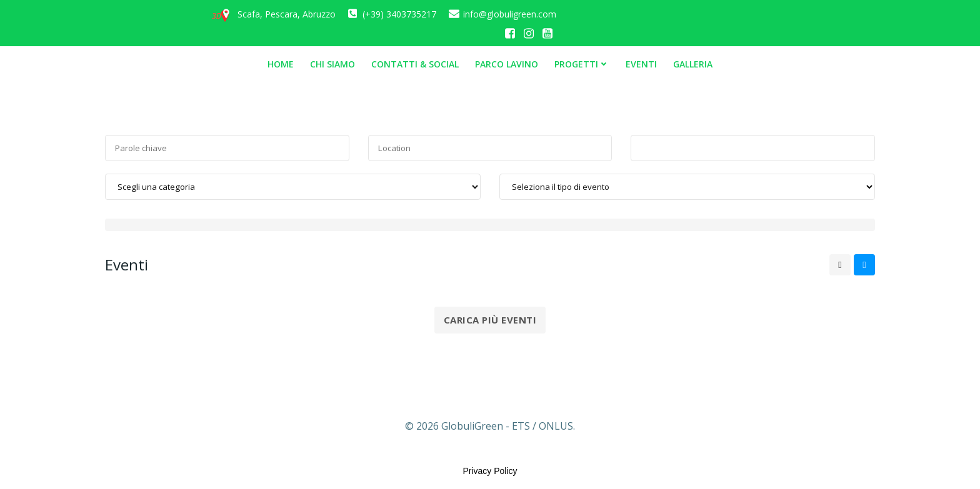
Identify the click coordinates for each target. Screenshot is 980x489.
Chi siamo (332, 64)
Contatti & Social (415, 64)
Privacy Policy (490, 471)
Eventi (641, 64)
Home (281, 64)
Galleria (693, 64)
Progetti (582, 64)
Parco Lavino (507, 64)
